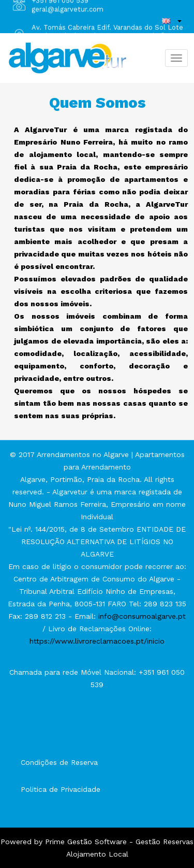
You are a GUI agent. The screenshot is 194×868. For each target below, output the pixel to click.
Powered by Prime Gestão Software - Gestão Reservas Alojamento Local (97, 848)
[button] (172, 20)
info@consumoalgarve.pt (142, 616)
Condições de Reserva (59, 762)
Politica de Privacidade (61, 789)
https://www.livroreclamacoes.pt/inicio (97, 641)
